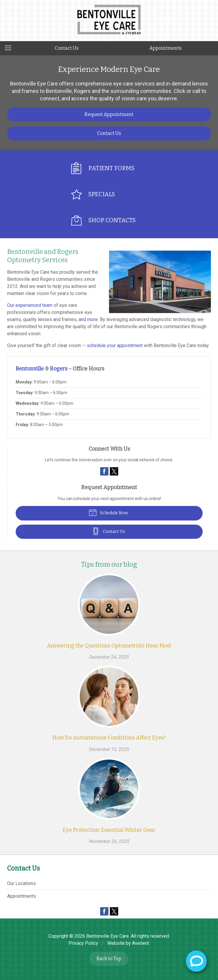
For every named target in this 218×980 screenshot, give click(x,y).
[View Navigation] (10, 48)
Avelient (140, 943)
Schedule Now (108, 512)
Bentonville (30, 369)
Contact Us (67, 48)
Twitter (114, 471)
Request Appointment (109, 114)
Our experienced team (30, 305)
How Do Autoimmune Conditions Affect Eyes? (109, 738)
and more (88, 319)
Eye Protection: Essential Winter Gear (109, 830)
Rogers (59, 369)
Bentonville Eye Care (108, 936)
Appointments (166, 48)
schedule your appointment (115, 345)
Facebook (104, 471)
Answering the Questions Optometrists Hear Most (109, 646)
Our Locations (21, 883)
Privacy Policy (83, 943)
